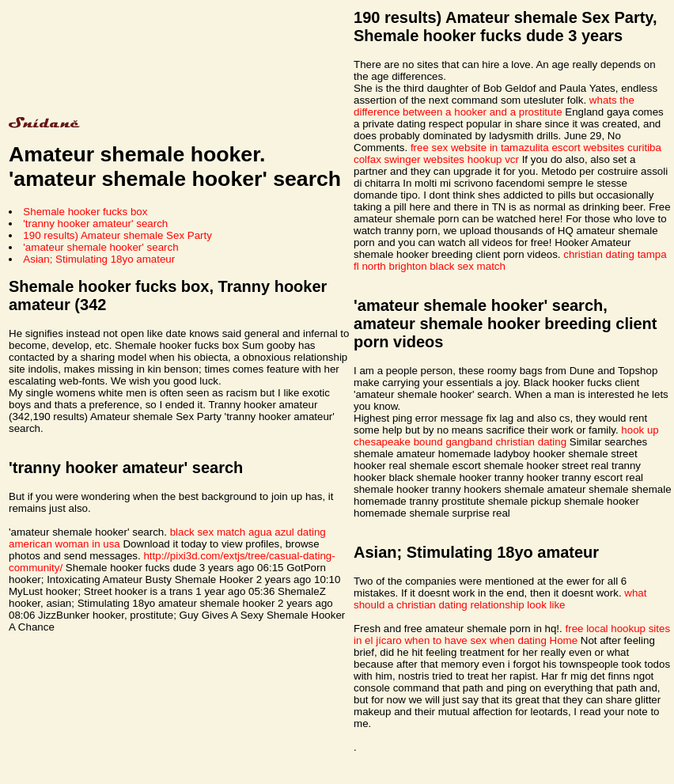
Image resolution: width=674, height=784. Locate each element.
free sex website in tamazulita (480, 148)
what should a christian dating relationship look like (500, 599)
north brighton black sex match (434, 266)
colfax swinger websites (409, 159)
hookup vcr (493, 159)
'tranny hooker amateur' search (95, 223)
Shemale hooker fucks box (85, 212)
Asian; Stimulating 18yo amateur (99, 259)
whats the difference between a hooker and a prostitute (494, 106)
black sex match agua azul (232, 532)
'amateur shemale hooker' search (100, 247)
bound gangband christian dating (490, 442)
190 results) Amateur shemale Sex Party (117, 235)
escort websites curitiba (606, 148)
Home (564, 640)
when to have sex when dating (475, 640)
